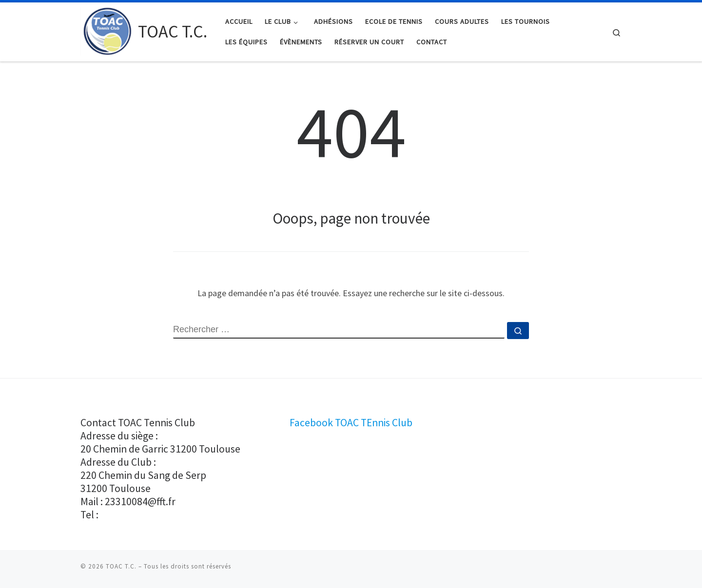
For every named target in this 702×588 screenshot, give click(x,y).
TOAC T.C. (121, 566)
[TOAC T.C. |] (107, 30)
